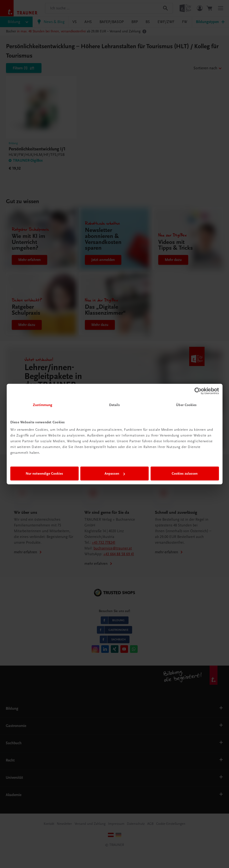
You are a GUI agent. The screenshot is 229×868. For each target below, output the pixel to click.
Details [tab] (115, 405)
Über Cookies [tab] (186, 405)
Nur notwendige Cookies (44, 473)
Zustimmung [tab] (43, 405)
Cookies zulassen (185, 473)
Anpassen (115, 473)
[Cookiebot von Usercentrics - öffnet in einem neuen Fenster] (198, 391)
